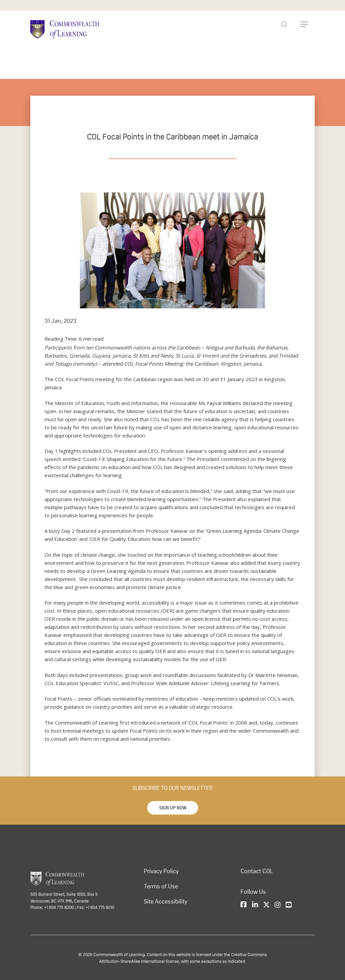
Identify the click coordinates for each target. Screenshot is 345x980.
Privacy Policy (161, 871)
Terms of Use (161, 886)
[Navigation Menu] (304, 24)
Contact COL (257, 871)
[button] (173, 808)
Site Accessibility (166, 901)
